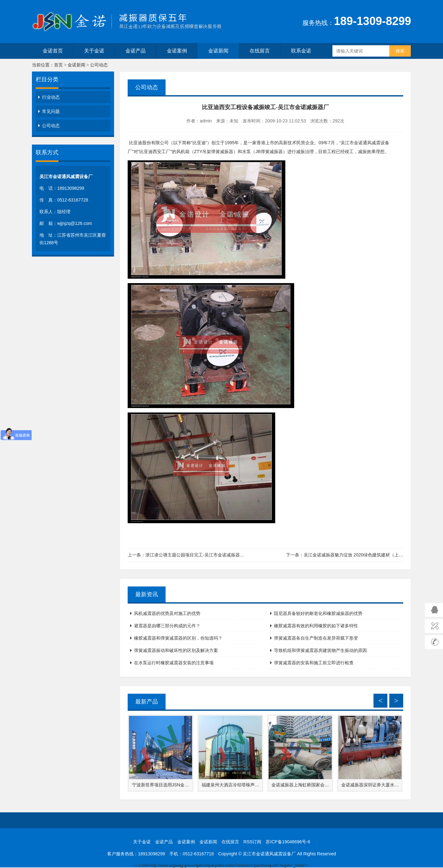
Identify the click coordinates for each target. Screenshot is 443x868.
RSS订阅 (253, 842)
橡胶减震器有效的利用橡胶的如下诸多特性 (316, 626)
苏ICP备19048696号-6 (288, 842)
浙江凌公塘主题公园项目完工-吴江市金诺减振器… (195, 555)
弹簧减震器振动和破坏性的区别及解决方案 (176, 650)
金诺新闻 (218, 51)
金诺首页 (53, 51)
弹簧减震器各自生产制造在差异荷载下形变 (316, 638)
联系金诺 (301, 51)
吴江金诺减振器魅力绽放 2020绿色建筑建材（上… (353, 555)
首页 (58, 65)
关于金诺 (94, 51)
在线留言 (260, 51)
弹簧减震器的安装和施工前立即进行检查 (314, 663)
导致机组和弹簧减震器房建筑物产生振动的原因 (320, 650)
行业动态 (51, 97)
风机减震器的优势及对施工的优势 (167, 613)
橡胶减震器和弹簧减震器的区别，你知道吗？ (178, 638)
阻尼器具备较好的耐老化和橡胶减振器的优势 (318, 613)
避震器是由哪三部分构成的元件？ (167, 626)
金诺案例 (177, 51)
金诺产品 (136, 51)
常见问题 (51, 111)
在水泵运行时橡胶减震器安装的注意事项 (174, 663)
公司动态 (99, 65)
